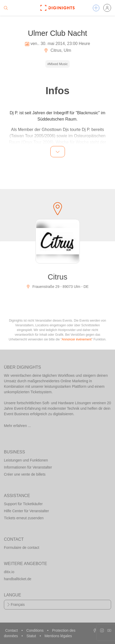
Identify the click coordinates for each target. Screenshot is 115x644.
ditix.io (9, 572)
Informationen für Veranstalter (28, 467)
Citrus (57, 277)
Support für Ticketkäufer (23, 504)
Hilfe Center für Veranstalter (26, 511)
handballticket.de (18, 579)
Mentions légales (58, 636)
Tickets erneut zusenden (24, 518)
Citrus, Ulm (57, 50)
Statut (32, 636)
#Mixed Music (57, 64)
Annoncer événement (77, 339)
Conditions (35, 630)
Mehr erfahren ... (17, 426)
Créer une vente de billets (25, 474)
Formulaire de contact (22, 548)
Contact (12, 630)
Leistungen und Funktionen (26, 460)
